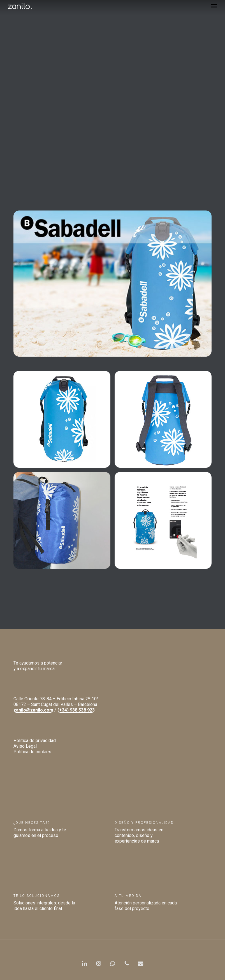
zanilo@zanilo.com (33, 710)
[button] (214, 6)
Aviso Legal (25, 746)
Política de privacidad (35, 741)
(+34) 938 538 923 (76, 710)
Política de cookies (32, 752)
